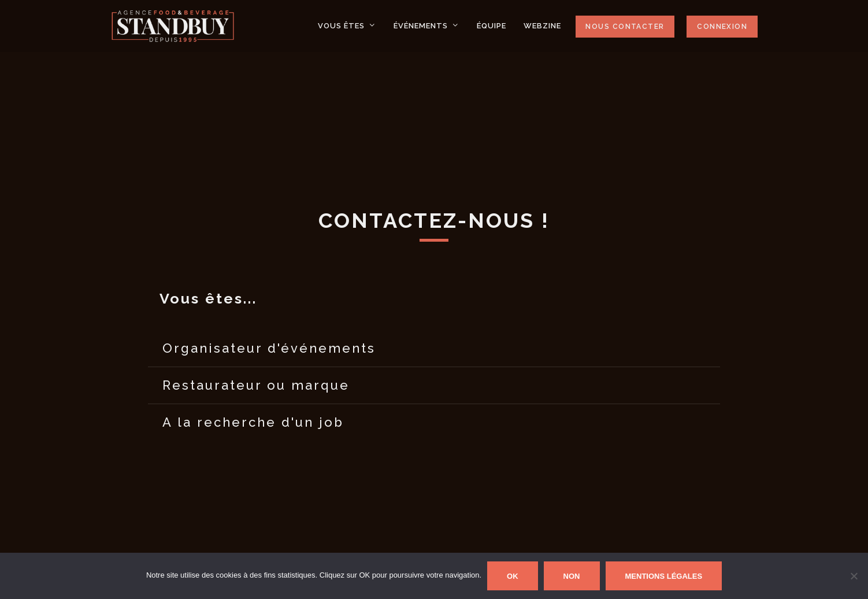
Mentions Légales (664, 576)
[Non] (854, 576)
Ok (513, 576)
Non (572, 576)
